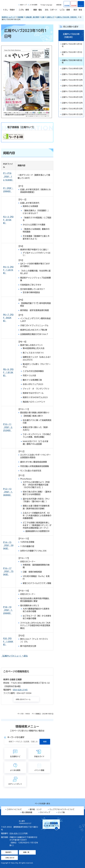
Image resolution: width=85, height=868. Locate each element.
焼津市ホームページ (8, 17)
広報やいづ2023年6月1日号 (72, 96)
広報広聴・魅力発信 (32, 17)
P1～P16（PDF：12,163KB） (8, 177)
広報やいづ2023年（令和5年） (67, 17)
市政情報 (20, 17)
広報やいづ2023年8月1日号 (72, 79)
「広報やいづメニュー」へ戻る (14, 656)
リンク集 (61, 812)
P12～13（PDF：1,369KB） (8, 492)
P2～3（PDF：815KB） (8, 220)
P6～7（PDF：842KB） (8, 318)
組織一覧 (26, 852)
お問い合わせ (10, 858)
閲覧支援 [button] (59, 5)
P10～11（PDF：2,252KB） (8, 427)
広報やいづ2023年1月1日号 (72, 137)
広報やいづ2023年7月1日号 (72, 87)
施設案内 (8, 852)
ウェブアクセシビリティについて (62, 809)
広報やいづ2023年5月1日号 (72, 104)
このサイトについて (14, 809)
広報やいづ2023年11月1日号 (72, 54)
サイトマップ (45, 812)
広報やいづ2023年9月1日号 (72, 70)
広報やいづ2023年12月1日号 (72, 45)
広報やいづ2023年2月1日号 (72, 129)
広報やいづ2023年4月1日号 (72, 112)
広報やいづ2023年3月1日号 (72, 121)
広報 (43, 17)
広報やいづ (50, 17)
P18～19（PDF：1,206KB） (8, 610)
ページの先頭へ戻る (42, 804)
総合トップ (23, 5)
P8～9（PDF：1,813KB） (8, 372)
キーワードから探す (16, 737)
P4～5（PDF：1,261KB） (8, 270)
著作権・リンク (36, 809)
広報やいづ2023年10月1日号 (72, 62)
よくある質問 (33, 5)
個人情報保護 (27, 812)
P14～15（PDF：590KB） (8, 545)
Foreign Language (46, 5)
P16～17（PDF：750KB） (8, 571)
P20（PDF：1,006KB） (8, 642)
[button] (74, 4)
